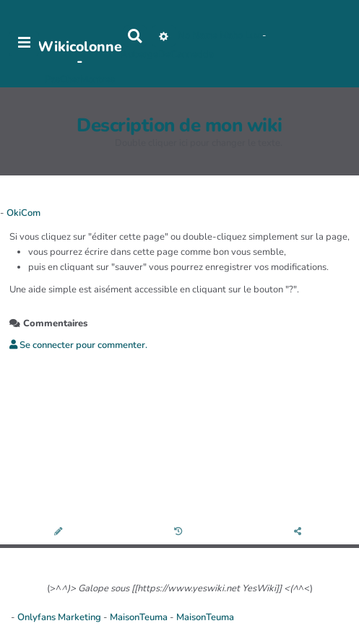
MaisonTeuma (140, 617)
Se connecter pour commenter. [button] (78, 345)
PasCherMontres (80, 79)
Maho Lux (240, 35)
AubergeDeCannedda (167, 54)
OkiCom (23, 213)
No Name (198, 35)
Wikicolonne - (80, 54)
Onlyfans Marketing (60, 617)
